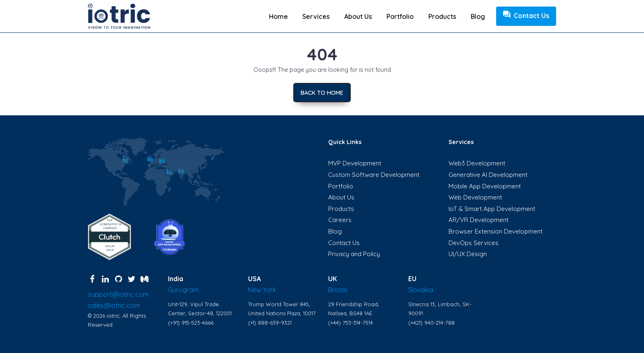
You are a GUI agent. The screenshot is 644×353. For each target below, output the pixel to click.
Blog (478, 16)
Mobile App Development (485, 186)
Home (278, 16)
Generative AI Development (488, 175)
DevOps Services (474, 243)
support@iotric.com (118, 294)
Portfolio (400, 16)
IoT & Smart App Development (492, 209)
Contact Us (526, 16)
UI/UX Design (468, 254)
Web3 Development (477, 163)
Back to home (322, 93)
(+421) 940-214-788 (431, 323)
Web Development (475, 197)
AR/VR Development (478, 220)
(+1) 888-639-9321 (270, 323)
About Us (341, 197)
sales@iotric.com (114, 305)
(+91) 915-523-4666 (191, 323)
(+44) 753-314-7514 (351, 323)
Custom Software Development (374, 175)
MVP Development (355, 163)
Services (316, 16)
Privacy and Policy (354, 254)
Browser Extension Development (496, 231)
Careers (340, 220)
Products (442, 16)
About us (358, 16)
